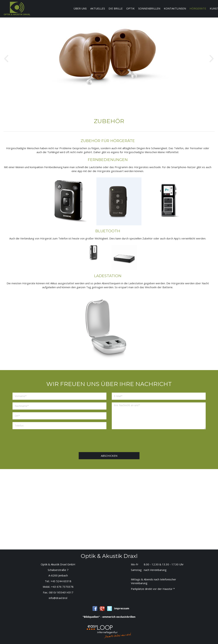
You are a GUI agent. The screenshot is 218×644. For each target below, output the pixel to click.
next (211, 59)
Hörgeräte (198, 8)
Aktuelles (98, 8)
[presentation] (109, 442)
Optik (130, 8)
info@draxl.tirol (58, 598)
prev (6, 59)
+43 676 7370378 (62, 587)
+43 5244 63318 (61, 581)
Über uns (80, 8)
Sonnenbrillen (149, 8)
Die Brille (116, 8)
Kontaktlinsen (175, 8)
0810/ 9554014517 (61, 592)
